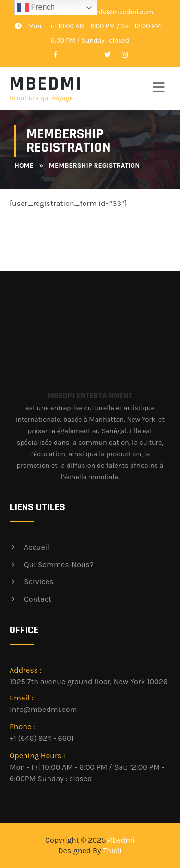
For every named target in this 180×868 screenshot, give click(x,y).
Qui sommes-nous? (59, 564)
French (36, 8)
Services (39, 582)
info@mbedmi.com (117, 12)
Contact (38, 599)
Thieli (112, 850)
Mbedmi (120, 840)
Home (24, 165)
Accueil (37, 547)
